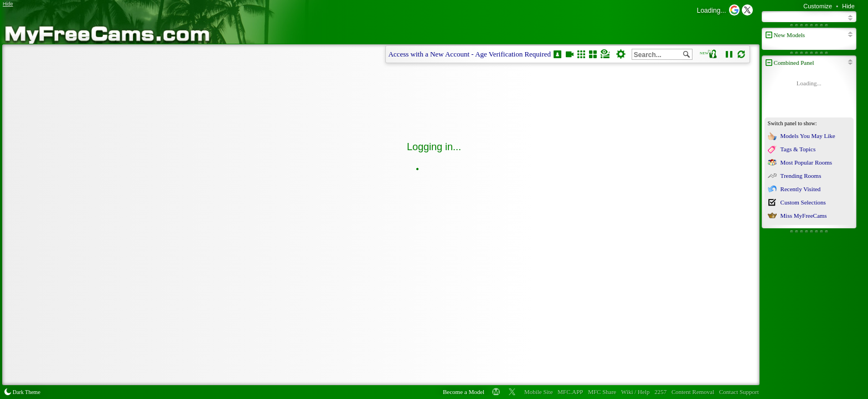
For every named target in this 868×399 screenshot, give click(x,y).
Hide (848, 6)
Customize (818, 6)
